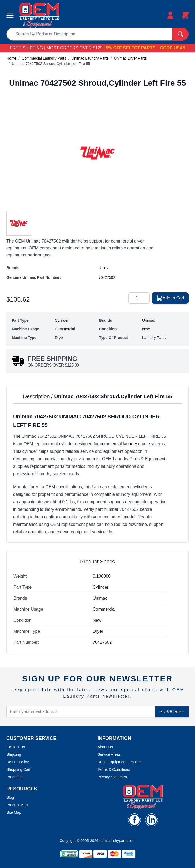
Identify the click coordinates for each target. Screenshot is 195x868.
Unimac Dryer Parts (130, 58)
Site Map (14, 812)
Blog (10, 797)
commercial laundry (119, 444)
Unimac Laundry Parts (90, 58)
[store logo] (39, 15)
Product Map (17, 805)
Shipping (14, 754)
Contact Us (16, 747)
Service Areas (109, 754)
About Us (105, 747)
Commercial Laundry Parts (44, 58)
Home (11, 58)
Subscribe (172, 712)
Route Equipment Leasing (119, 762)
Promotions (16, 777)
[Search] (181, 34)
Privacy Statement (113, 777)
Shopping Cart (18, 769)
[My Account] (170, 15)
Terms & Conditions (114, 769)
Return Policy (18, 762)
